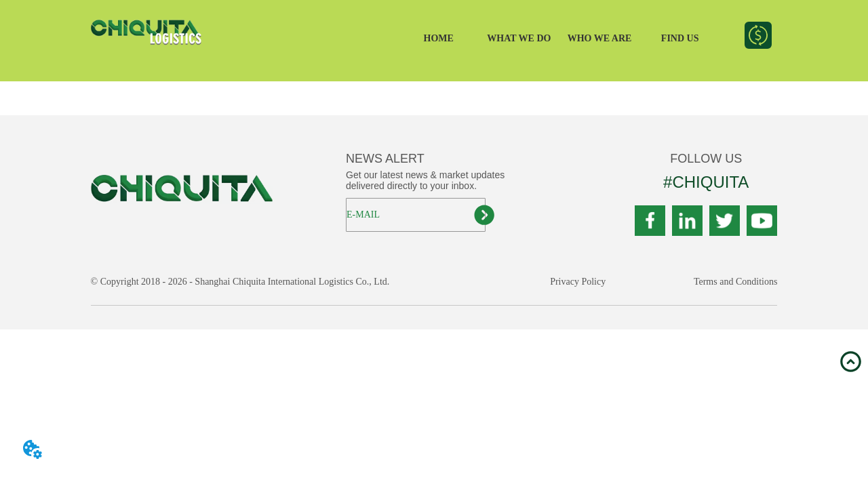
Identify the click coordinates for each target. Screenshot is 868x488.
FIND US (680, 38)
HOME (439, 38)
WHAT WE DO (519, 38)
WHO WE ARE (600, 38)
